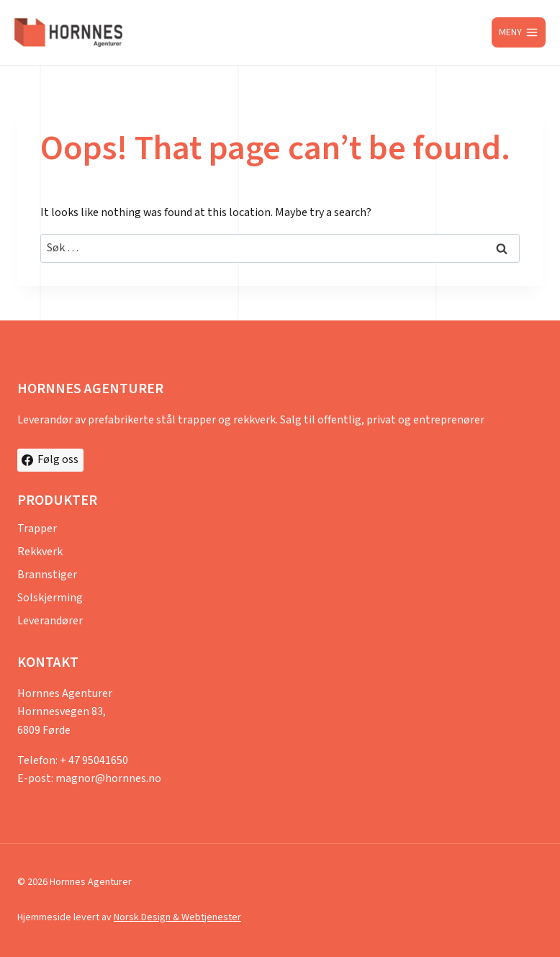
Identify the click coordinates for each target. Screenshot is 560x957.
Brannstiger (47, 575)
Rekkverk (40, 552)
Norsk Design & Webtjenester (177, 917)
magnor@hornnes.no (108, 779)
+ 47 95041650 (94, 761)
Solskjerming (50, 598)
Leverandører (50, 621)
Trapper (37, 529)
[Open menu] (519, 32)
